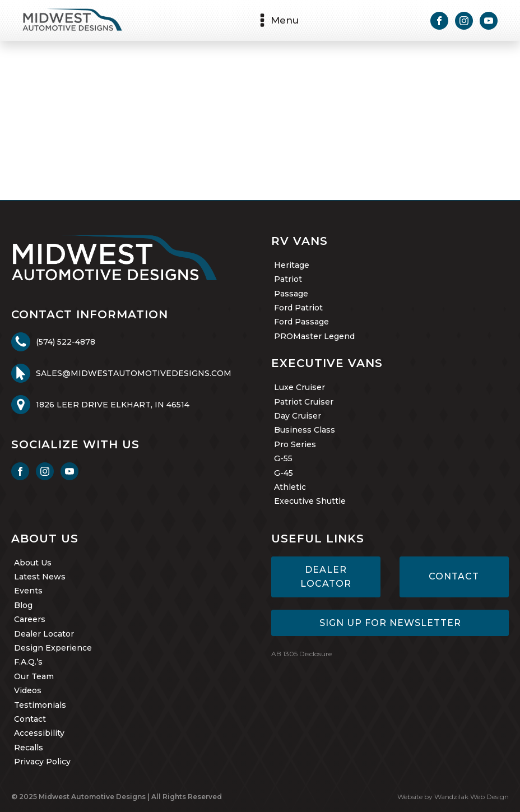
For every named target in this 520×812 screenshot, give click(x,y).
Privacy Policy (42, 762)
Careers (30, 619)
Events (28, 591)
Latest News (40, 577)
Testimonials (40, 705)
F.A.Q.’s (28, 662)
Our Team (34, 676)
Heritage (292, 265)
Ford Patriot (298, 308)
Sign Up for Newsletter (390, 623)
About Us (33, 563)
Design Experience (53, 648)
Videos (28, 690)
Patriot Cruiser (304, 402)
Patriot (288, 279)
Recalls (29, 748)
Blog (23, 605)
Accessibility (39, 733)
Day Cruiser (298, 416)
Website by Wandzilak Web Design (453, 797)
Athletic (290, 487)
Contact (30, 719)
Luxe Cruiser (300, 387)
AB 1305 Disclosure (301, 654)
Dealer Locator (44, 634)
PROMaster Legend (314, 336)
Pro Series (295, 444)
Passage (291, 294)
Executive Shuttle (310, 501)
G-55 (283, 458)
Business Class (305, 430)
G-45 (284, 473)
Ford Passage (301, 322)
